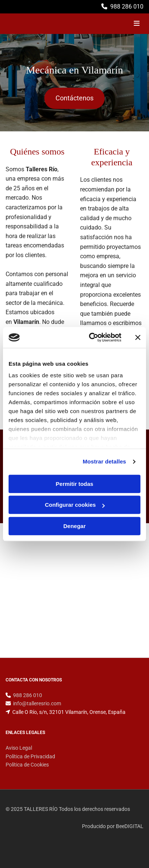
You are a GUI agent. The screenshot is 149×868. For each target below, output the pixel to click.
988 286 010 (127, 7)
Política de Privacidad (30, 756)
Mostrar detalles (104, 461)
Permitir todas (75, 484)
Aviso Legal (19, 748)
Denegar (74, 526)
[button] (74, 98)
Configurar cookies (75, 505)
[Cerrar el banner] (138, 337)
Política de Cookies (27, 765)
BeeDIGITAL (130, 826)
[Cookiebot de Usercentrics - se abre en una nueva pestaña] (91, 337)
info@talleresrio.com (37, 703)
